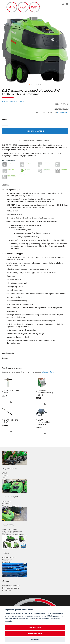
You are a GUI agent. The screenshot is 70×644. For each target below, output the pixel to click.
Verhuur (6, 553)
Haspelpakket (7, 590)
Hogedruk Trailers (9, 558)
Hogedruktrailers (9, 469)
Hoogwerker (7, 562)
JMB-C (5, 478)
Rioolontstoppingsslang (11, 586)
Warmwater (7, 501)
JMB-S (5, 473)
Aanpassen (35, 639)
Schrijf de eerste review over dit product (13, 101)
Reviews (5, 358)
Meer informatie (8, 353)
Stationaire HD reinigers (11, 506)
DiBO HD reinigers (10, 497)
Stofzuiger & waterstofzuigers (13, 534)
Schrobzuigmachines (10, 529)
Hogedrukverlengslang (11, 588)
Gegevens (6, 185)
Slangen (6, 581)
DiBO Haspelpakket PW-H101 (44, 422)
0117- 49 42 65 (63, 112)
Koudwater (6, 504)
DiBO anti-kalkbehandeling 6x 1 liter (45, 393)
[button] (6, 50)
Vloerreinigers (8, 525)
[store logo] (23, 7)
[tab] (35, 185)
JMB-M (5, 475)
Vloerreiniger (7, 560)
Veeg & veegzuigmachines (12, 532)
